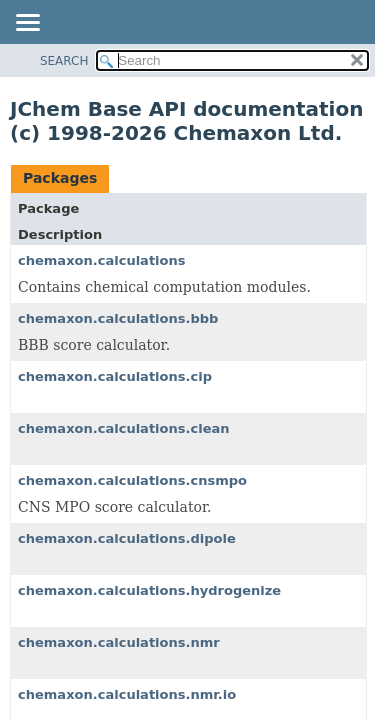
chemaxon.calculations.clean (124, 428)
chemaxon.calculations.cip (115, 376)
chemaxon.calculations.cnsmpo (132, 480)
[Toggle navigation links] (27, 24)
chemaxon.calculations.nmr (119, 642)
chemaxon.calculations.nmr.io (127, 694)
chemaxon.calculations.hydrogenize (149, 590)
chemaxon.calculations (102, 260)
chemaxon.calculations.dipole (127, 538)
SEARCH (64, 61)
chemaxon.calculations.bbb (118, 318)
